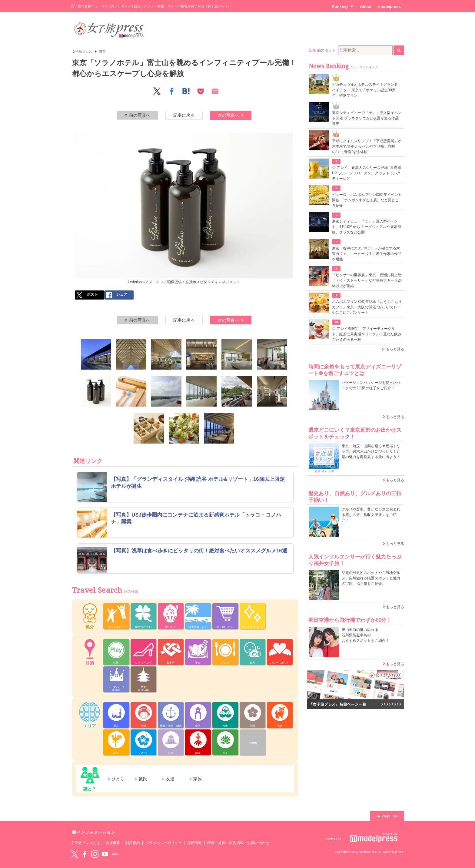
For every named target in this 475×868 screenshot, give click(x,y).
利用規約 (133, 843)
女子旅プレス (82, 52)
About (366, 7)
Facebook (85, 854)
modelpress (389, 7)
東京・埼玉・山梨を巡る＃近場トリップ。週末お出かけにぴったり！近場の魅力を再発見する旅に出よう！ (371, 451)
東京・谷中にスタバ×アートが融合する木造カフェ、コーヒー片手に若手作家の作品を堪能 (367, 254)
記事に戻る (184, 115)
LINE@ (115, 854)
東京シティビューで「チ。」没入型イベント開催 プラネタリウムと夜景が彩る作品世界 (367, 118)
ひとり (118, 779)
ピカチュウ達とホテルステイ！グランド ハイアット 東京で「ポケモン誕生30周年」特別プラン (365, 90)
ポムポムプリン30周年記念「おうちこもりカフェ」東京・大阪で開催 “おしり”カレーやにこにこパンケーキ (367, 307)
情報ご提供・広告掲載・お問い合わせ (238, 843)
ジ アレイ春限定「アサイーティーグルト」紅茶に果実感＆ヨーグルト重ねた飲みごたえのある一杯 (367, 334)
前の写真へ (138, 115)
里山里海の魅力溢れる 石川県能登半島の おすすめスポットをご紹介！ (365, 635)
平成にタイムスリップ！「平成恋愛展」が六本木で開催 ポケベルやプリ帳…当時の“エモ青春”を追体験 (367, 146)
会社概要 (113, 843)
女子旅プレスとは (85, 843)
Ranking (342, 6)
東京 (102, 52)
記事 (312, 50)
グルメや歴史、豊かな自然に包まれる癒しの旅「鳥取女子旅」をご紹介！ (371, 515)
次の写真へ (231, 115)
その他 (252, 743)
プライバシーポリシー (164, 843)
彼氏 (143, 779)
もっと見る (395, 349)
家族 (198, 779)
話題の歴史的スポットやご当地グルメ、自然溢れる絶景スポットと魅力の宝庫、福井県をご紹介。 (371, 578)
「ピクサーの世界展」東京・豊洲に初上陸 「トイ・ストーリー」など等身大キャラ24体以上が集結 (367, 280)
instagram (95, 854)
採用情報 (194, 843)
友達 (170, 779)
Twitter (75, 854)
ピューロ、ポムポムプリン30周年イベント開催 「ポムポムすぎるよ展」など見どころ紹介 (367, 200)
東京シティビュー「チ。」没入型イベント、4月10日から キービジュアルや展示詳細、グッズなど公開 (367, 227)
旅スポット (326, 50)
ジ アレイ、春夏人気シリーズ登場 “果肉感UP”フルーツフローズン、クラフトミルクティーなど (367, 173)
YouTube (105, 854)
